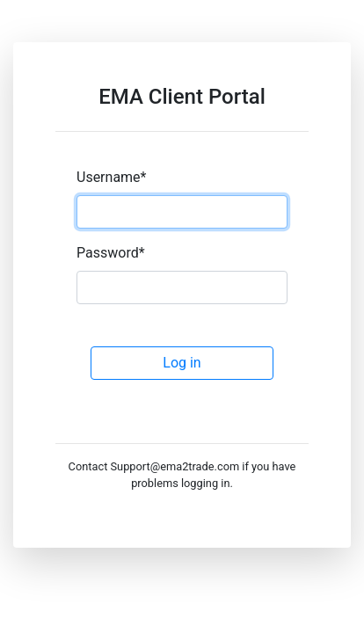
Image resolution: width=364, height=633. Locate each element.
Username (111, 177)
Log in (182, 363)
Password (111, 253)
